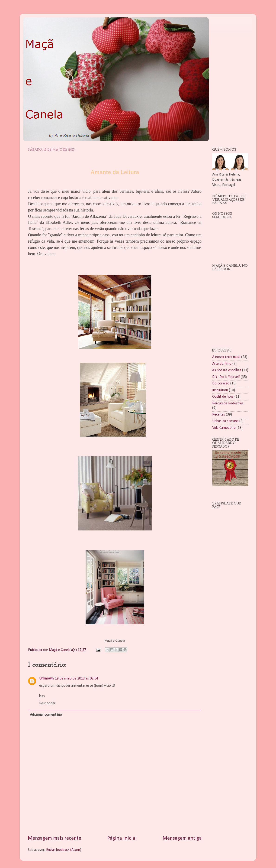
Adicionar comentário (46, 715)
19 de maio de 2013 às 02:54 (77, 679)
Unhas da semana (225, 421)
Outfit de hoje (223, 397)
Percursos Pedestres (228, 403)
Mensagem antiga (182, 838)
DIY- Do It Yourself (226, 377)
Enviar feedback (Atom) (64, 850)
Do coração (221, 384)
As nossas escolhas (227, 370)
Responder (47, 703)
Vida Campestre (224, 428)
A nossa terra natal (226, 357)
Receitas (219, 415)
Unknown (46, 679)
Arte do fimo (222, 364)
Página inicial (122, 838)
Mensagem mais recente (55, 838)
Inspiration (220, 390)
